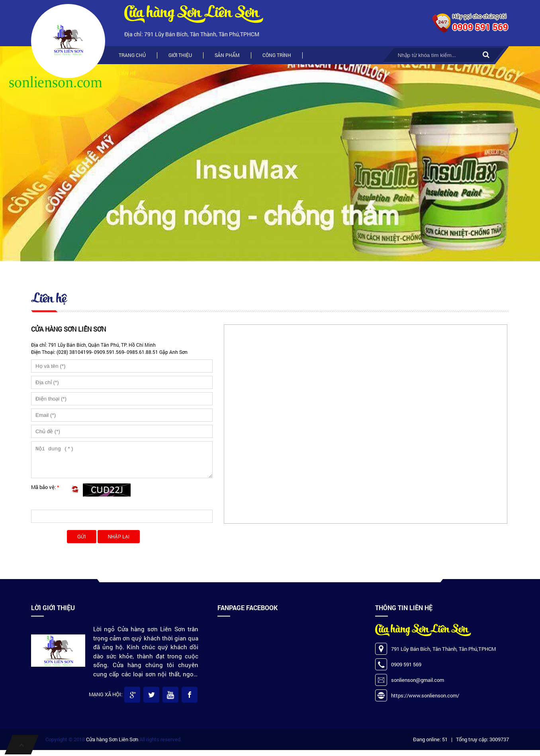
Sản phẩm (227, 55)
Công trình (277, 55)
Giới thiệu (180, 55)
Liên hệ (127, 73)
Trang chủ (132, 55)
